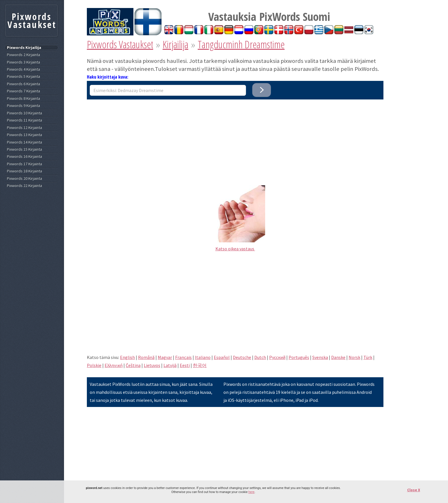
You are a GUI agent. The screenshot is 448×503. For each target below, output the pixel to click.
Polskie (94, 365)
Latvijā (170, 365)
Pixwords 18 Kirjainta (24, 171)
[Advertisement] (235, 139)
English (127, 357)
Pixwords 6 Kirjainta (23, 84)
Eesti (185, 365)
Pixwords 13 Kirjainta (24, 135)
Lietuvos (152, 365)
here (251, 492)
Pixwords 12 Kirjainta (24, 128)
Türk (368, 357)
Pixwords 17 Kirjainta (24, 164)
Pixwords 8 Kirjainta (23, 98)
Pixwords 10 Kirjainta (24, 113)
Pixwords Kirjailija (24, 48)
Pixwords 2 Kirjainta (23, 55)
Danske (338, 357)
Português (299, 357)
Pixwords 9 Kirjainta (23, 106)
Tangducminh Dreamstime (241, 44)
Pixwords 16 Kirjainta (24, 156)
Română (146, 357)
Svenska (320, 357)
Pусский (277, 357)
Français (183, 357)
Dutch (260, 357)
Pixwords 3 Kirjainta (23, 62)
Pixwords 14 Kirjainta (24, 142)
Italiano (203, 357)
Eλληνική (114, 365)
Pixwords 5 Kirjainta (23, 76)
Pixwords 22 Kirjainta (24, 186)
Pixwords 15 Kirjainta (24, 149)
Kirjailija (175, 44)
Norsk (354, 357)
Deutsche (242, 357)
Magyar (165, 357)
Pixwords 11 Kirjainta (24, 120)
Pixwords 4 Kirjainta (23, 69)
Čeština (133, 365)
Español (222, 357)
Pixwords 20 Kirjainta (24, 178)
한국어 (200, 365)
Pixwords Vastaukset (120, 44)
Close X (414, 490)
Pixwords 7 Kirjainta (23, 91)
